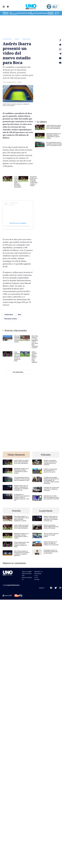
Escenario (44, 13)
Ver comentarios (18, 372)
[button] (4, 7)
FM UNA (37, 579)
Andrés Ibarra (26, 39)
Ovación (27, 13)
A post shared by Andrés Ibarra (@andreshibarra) (18, 226)
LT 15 (58, 13)
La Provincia (13, 13)
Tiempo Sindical (51, 13)
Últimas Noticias (6, 13)
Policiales (21, 13)
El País (32, 13)
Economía (37, 13)
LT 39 (56, 13)
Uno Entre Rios (7, 39)
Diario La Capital (27, 572)
